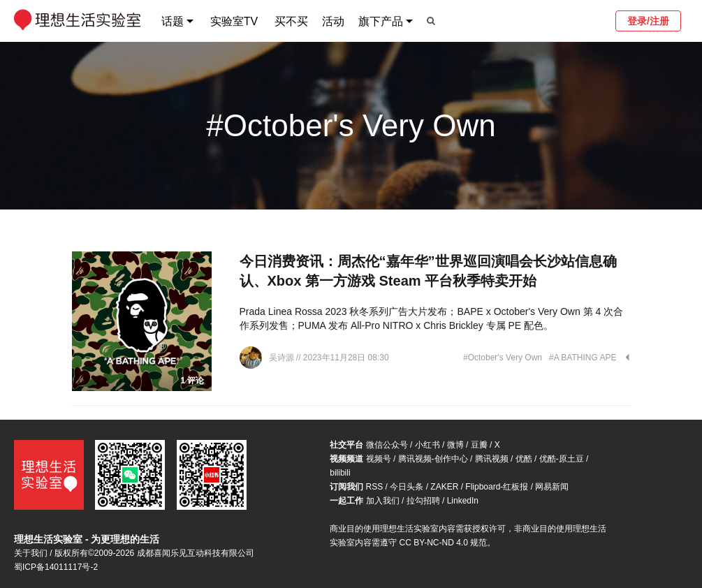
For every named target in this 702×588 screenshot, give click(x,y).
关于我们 (31, 553)
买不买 (291, 21)
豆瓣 (479, 445)
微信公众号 (387, 445)
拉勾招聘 (423, 501)
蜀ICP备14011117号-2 (56, 567)
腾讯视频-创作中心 (433, 459)
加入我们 (383, 501)
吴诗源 (283, 358)
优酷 (524, 459)
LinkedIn (463, 501)
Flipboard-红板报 (497, 487)
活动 (333, 21)
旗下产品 (381, 21)
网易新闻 (552, 487)
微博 (455, 445)
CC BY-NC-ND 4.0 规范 (444, 543)
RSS (375, 487)
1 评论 (192, 381)
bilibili (340, 473)
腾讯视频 (492, 459)
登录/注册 (648, 21)
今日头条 (407, 487)
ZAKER (444, 487)
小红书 (427, 445)
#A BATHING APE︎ (583, 358)
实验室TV (234, 21)
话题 (173, 21)
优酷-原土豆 (562, 459)
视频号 (379, 459)
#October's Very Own (503, 358)
